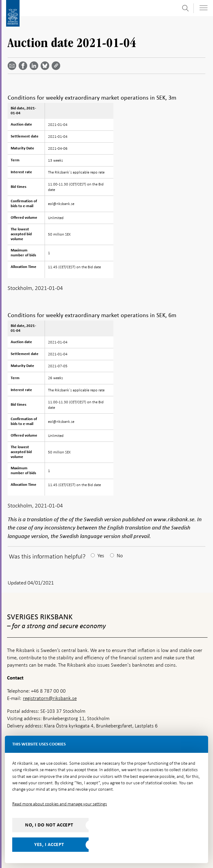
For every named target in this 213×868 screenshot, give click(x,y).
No (120, 556)
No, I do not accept (49, 825)
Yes (101, 556)
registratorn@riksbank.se (50, 698)
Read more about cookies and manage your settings (60, 804)
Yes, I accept (49, 844)
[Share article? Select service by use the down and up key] (35, 66)
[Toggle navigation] (204, 8)
